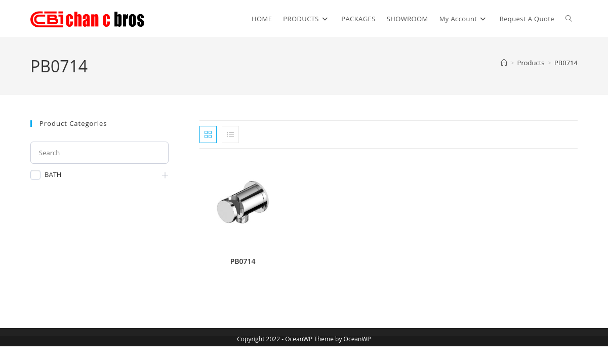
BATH (53, 175)
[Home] (504, 63)
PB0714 (566, 63)
